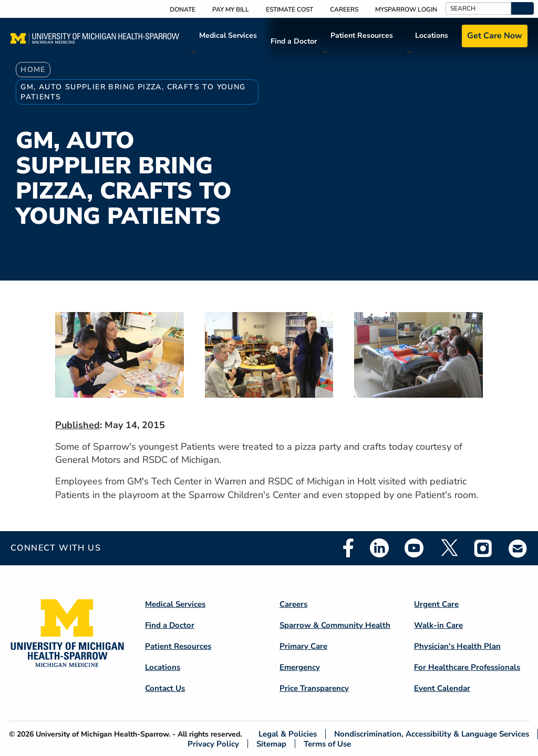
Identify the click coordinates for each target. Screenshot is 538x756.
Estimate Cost (289, 9)
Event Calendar (442, 688)
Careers (344, 9)
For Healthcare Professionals (467, 667)
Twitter (449, 548)
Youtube (414, 548)
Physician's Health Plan (457, 646)
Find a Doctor (294, 41)
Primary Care (303, 646)
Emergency (300, 667)
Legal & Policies (288, 734)
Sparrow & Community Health (335, 625)
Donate (183, 9)
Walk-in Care (438, 625)
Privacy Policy (213, 744)
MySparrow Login (406, 9)
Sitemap (271, 744)
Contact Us (165, 688)
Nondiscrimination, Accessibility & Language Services (432, 734)
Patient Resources (362, 35)
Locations (432, 35)
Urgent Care (436, 604)
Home (33, 70)
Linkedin (379, 548)
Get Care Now (495, 36)
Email (518, 548)
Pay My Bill (231, 9)
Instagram (483, 548)
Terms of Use (327, 744)
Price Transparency (314, 688)
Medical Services (228, 35)
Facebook (348, 548)
